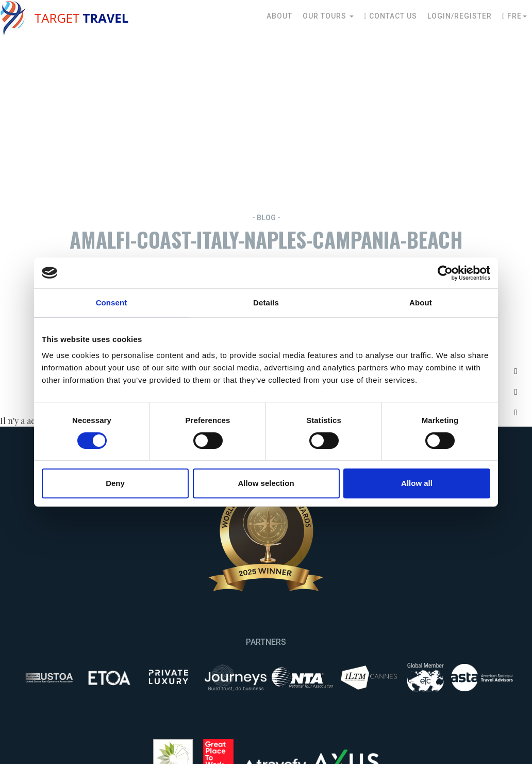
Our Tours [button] (328, 16)
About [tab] (421, 303)
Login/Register (460, 16)
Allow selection (266, 483)
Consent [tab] (112, 303)
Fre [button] (514, 16)
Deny (115, 483)
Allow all (417, 483)
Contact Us (390, 16)
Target (81, 18)
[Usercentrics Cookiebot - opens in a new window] (445, 273)
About (279, 16)
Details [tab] (266, 303)
